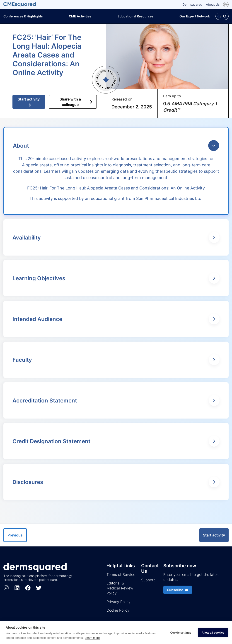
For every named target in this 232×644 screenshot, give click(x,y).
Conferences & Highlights (23, 16)
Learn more (92, 638)
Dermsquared (192, 4)
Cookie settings (181, 633)
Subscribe (178, 590)
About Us (213, 4)
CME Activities (80, 16)
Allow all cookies (213, 633)
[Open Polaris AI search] (222, 16)
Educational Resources (135, 16)
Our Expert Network (195, 16)
